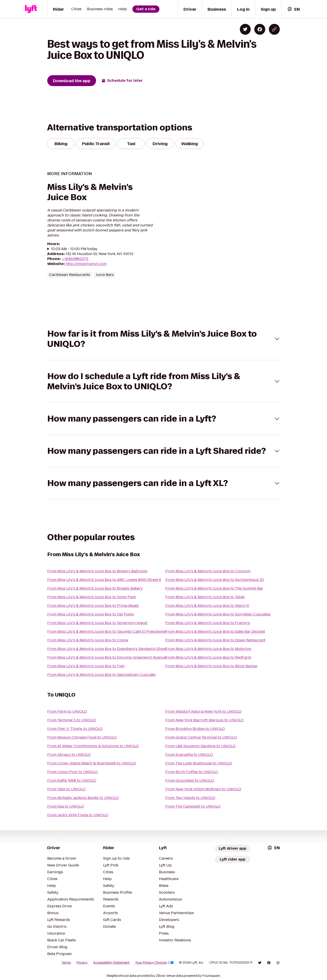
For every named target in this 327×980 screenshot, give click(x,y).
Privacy (82, 963)
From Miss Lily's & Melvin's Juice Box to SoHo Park (92, 597)
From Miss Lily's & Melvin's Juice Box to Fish (86, 666)
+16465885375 (75, 259)
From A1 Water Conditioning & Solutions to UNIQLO (93, 746)
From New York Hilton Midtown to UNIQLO (203, 789)
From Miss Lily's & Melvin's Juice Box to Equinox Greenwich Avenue (107, 657)
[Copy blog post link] (274, 29)
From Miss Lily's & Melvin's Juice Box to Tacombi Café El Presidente (106, 631)
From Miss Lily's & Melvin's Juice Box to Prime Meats (93, 606)
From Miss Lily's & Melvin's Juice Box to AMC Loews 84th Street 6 (104, 580)
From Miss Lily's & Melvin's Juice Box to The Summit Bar (214, 588)
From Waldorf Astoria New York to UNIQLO (203, 711)
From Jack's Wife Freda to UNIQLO (78, 815)
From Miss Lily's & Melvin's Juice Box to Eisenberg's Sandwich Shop (107, 649)
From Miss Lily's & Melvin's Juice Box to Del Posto (91, 614)
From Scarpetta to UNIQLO (189, 755)
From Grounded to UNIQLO (190, 780)
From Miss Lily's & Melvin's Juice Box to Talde (205, 597)
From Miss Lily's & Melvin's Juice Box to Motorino (208, 649)
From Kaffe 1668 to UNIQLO (72, 780)
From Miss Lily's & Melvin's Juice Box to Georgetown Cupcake (101, 675)
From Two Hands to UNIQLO (190, 798)
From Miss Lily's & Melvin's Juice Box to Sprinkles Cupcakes (218, 614)
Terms (66, 963)
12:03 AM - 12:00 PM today (74, 249)
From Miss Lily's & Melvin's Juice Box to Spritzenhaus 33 (214, 580)
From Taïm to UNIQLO (66, 789)
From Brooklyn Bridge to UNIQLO (195, 729)
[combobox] (293, 9)
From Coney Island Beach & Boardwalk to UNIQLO (92, 763)
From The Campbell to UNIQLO (193, 806)
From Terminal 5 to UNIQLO (72, 720)
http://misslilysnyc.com (86, 264)
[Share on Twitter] (245, 29)
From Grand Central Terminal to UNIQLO (201, 737)
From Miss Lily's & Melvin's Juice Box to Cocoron (208, 571)
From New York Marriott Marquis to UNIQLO (204, 720)
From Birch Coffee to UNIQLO (192, 772)
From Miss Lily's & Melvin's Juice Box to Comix (88, 640)
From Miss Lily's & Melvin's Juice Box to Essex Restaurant (215, 640)
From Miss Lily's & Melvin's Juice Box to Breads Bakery (95, 588)
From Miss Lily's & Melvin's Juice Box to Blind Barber (212, 666)
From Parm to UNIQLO (67, 711)
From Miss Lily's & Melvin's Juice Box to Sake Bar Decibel (215, 631)
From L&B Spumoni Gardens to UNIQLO (201, 746)
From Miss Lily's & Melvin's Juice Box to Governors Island (97, 623)
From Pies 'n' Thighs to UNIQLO (75, 729)
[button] (163, 339)
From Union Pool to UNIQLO (72, 772)
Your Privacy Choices (154, 963)
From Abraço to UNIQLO (69, 755)
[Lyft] (31, 9)
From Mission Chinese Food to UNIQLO (82, 737)
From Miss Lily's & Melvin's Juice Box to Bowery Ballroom (97, 571)
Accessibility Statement (111, 963)
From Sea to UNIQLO (66, 806)
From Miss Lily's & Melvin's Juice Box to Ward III (207, 606)
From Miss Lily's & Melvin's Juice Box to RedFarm (208, 657)
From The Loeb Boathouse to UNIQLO (199, 763)
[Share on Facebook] (260, 29)
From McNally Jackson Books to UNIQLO (83, 798)
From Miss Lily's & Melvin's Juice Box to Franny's (208, 623)
